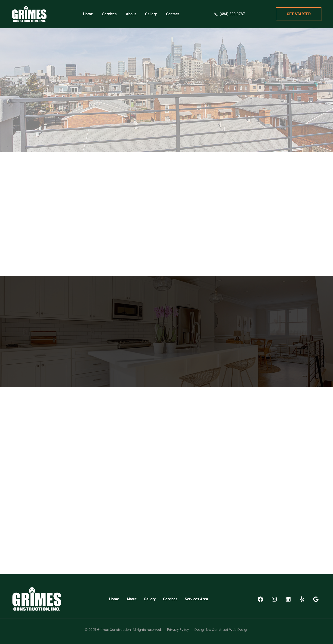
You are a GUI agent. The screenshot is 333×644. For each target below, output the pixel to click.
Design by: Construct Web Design (221, 630)
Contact (172, 14)
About (131, 14)
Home (88, 14)
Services (109, 14)
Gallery (151, 14)
